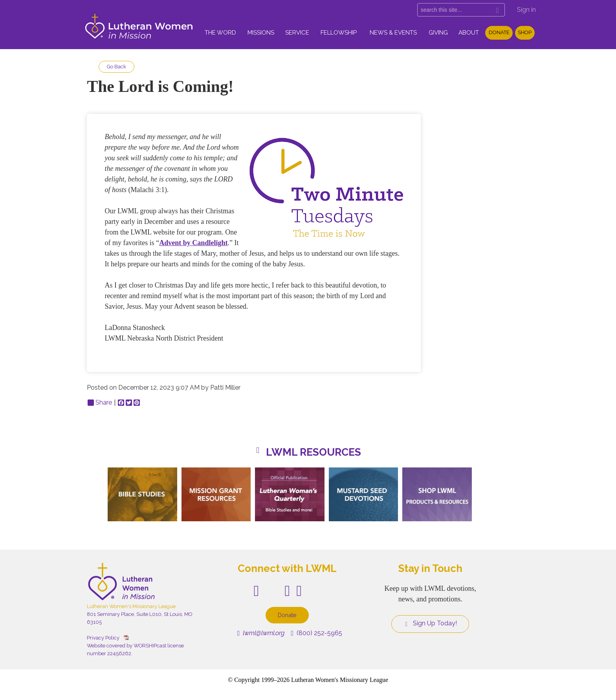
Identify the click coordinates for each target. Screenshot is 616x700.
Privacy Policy (103, 638)
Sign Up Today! (430, 623)
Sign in (526, 10)
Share (100, 403)
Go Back (116, 67)
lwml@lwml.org (261, 633)
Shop (525, 32)
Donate (499, 32)
